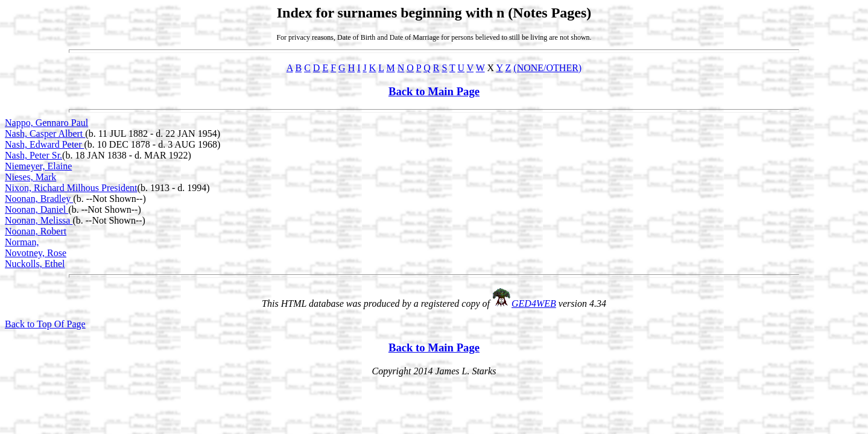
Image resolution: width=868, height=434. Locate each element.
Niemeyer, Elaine (38, 166)
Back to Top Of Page (45, 324)
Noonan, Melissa (39, 220)
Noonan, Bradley (39, 199)
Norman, (22, 242)
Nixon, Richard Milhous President (71, 188)
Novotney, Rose (36, 253)
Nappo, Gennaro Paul (46, 123)
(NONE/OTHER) (547, 68)
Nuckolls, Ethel (35, 264)
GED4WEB (534, 303)
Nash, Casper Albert (45, 134)
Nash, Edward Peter (45, 144)
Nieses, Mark (30, 177)
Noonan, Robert (36, 231)
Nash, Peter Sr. (33, 155)
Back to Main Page (434, 91)
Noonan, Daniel (36, 209)
